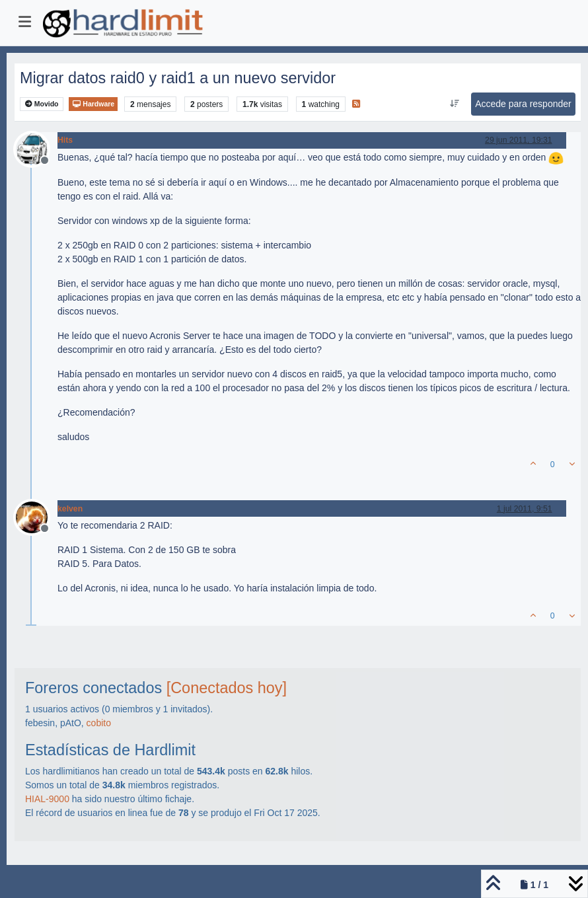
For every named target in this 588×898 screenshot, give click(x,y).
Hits (65, 140)
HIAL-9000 (47, 799)
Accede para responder (523, 104)
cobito (99, 723)
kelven (70, 509)
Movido (42, 104)
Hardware (93, 104)
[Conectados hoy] (227, 688)
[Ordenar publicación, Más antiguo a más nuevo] (455, 104)
